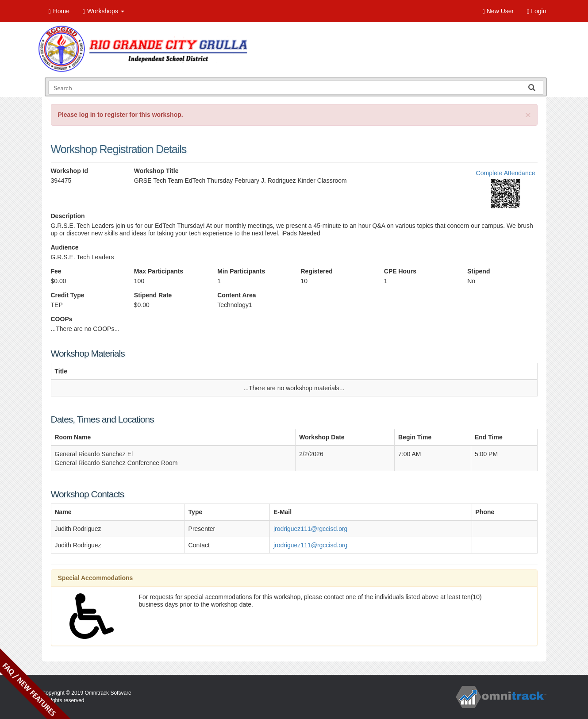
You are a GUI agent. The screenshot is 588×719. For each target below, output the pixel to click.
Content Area (236, 295)
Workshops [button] (104, 11)
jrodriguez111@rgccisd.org (311, 529)
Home (59, 11)
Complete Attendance (506, 173)
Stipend (478, 271)
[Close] (528, 115)
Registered (316, 271)
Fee (56, 271)
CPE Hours (400, 271)
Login (536, 11)
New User (498, 11)
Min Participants (241, 271)
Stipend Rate (153, 295)
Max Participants (159, 271)
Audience (65, 247)
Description (68, 216)
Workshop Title (156, 171)
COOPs (62, 319)
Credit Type (68, 295)
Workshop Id (70, 171)
